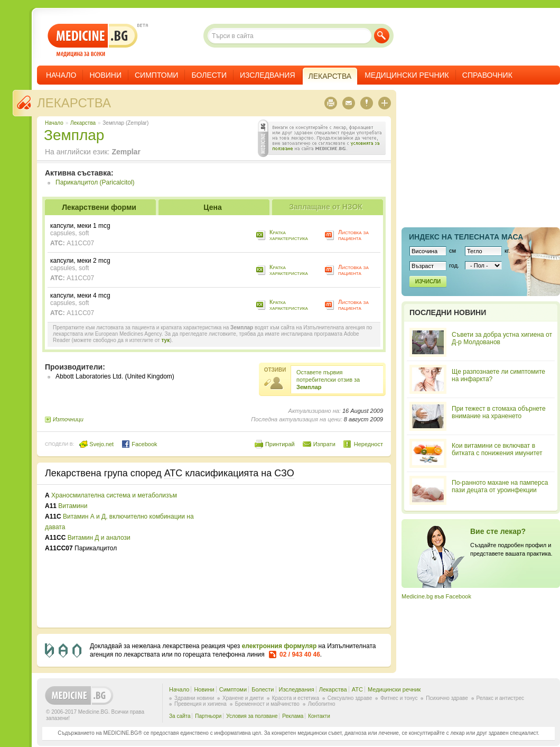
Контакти (319, 716)
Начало (61, 75)
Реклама (293, 716)
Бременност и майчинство (267, 704)
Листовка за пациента (353, 235)
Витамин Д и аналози (99, 538)
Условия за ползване (252, 716)
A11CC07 (80, 243)
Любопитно (322, 704)
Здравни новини (194, 698)
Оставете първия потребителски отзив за (328, 380)
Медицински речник (407, 75)
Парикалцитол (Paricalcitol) (95, 182)
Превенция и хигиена (200, 704)
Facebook (139, 444)
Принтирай (280, 444)
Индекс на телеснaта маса (466, 237)
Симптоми (156, 75)
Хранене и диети (243, 698)
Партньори (208, 716)
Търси (382, 36)
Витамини (73, 506)
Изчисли (428, 282)
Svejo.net (96, 444)
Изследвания (268, 75)
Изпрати (324, 444)
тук (165, 340)
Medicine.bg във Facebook (436, 596)
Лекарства (74, 103)
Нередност (368, 444)
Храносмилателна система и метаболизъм (114, 495)
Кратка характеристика (289, 235)
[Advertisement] (287, 556)
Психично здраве (447, 698)
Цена (212, 207)
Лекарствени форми (99, 207)
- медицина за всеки (93, 40)
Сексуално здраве (350, 698)
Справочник (487, 75)
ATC (357, 689)
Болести (209, 75)
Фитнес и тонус (399, 698)
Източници (68, 419)
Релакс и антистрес (500, 698)
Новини (105, 75)
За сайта (180, 716)
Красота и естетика (296, 698)
